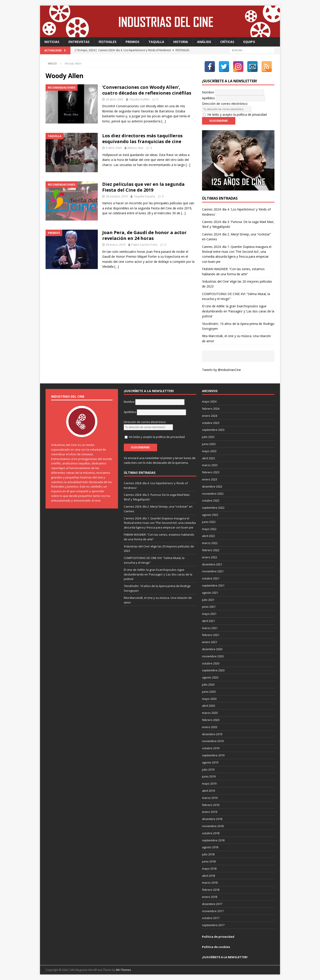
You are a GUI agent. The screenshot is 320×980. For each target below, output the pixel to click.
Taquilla (156, 42)
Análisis (204, 42)
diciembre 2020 (212, 649)
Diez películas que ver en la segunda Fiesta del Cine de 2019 (143, 187)
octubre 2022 (211, 500)
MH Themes (123, 970)
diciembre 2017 (212, 904)
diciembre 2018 (212, 819)
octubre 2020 (211, 663)
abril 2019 (208, 791)
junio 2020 (209, 692)
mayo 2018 (209, 869)
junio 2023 (209, 444)
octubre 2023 (211, 423)
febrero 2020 (211, 720)
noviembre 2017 (213, 911)
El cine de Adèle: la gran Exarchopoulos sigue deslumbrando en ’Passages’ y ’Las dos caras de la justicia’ (238, 311)
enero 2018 (210, 897)
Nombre (208, 92)
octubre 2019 (211, 748)
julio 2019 (208, 769)
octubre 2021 (211, 578)
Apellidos (208, 98)
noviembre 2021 (213, 571)
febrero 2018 (211, 890)
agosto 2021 (210, 593)
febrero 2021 (211, 635)
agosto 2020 (210, 677)
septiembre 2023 (213, 430)
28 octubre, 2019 (117, 196)
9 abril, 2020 (114, 148)
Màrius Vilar (136, 148)
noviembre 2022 (213, 494)
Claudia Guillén (139, 99)
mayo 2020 (209, 699)
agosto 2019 (210, 762)
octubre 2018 (211, 833)
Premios (132, 42)
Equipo (249, 42)
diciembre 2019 (212, 734)
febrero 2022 (211, 550)
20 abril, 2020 (114, 99)
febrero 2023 (211, 472)
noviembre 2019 (213, 741)
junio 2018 (209, 861)
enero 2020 (210, 727)
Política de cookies (216, 947)
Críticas (227, 42)
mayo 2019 (209, 784)
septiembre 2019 (213, 755)
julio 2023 (208, 437)
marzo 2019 (210, 798)
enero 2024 (210, 416)
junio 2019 (209, 776)
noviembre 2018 (213, 826)
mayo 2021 (209, 614)
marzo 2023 (210, 465)
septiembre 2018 (213, 840)
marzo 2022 (210, 543)
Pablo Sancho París (144, 245)
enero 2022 (210, 557)
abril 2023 (208, 458)
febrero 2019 (211, 805)
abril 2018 (208, 876)
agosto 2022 (210, 515)
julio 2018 (208, 854)
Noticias (52, 42)
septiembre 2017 (213, 925)
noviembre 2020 (213, 656)
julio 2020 (208, 684)
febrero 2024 (211, 409)
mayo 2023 (209, 451)
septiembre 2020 (213, 670)
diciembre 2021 (212, 564)
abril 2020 (208, 706)
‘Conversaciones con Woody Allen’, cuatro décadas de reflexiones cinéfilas (147, 90)
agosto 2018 (210, 847)
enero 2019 (210, 812)
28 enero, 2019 (116, 245)
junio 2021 (209, 607)
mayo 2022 (209, 529)
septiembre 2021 (213, 585)
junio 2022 (209, 522)
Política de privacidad (218, 937)
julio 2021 (208, 600)
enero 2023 (210, 479)
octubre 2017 (211, 918)
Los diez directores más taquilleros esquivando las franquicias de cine (142, 139)
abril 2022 (208, 536)
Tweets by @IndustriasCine (221, 370)
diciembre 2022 (212, 486)
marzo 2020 (210, 713)
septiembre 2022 (213, 508)
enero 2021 (210, 642)
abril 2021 (208, 621)
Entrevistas (79, 42)
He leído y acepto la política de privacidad (237, 114)
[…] (164, 121)
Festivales (108, 42)
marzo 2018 (210, 883)
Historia (181, 42)
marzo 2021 (210, 628)
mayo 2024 (209, 401)
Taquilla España (144, 196)
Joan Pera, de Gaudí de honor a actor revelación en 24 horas (144, 235)
